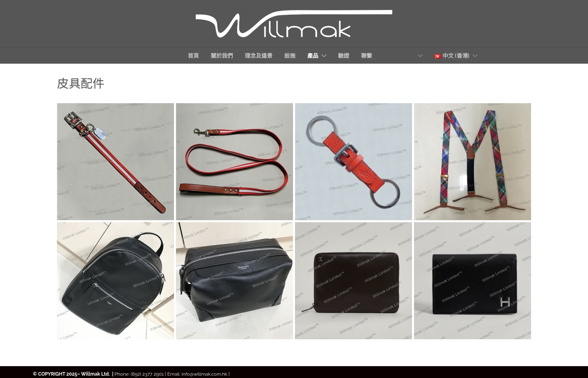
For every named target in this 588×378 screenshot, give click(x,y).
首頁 (193, 56)
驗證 (344, 56)
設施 (290, 56)
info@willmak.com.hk (205, 374)
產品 (313, 56)
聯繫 (388, 56)
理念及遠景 (259, 56)
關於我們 (222, 56)
